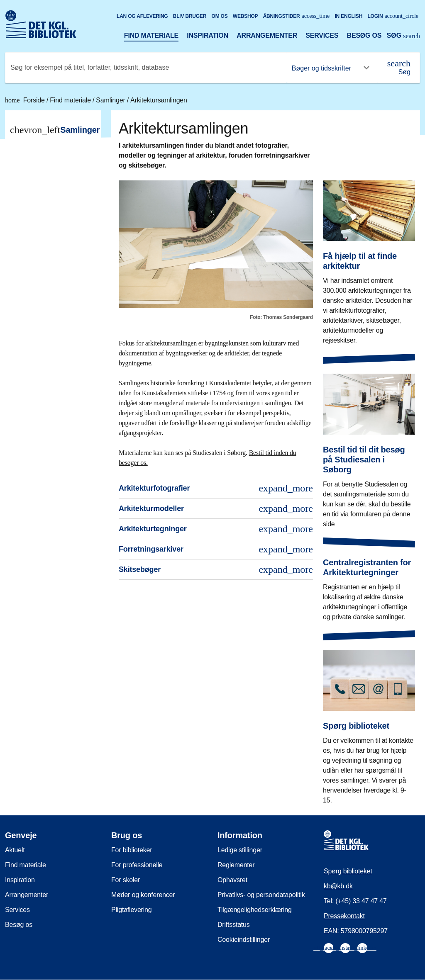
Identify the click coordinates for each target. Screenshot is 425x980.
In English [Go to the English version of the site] (348, 16)
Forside (26, 100)
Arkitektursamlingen (159, 100)
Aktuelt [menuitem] (15, 850)
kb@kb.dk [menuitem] (338, 886)
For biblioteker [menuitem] (132, 850)
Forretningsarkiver (216, 549)
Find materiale (151, 35)
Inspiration (208, 35)
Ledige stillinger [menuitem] (240, 850)
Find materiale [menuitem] (26, 865)
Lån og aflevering (142, 16)
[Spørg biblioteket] (369, 721)
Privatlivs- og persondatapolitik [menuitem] (261, 895)
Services (322, 35)
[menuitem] (329, 948)
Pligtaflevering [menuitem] (132, 910)
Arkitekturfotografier (216, 488)
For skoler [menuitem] (126, 880)
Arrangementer (267, 35)
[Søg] (399, 68)
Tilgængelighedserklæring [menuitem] (255, 910)
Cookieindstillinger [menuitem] (244, 940)
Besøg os (364, 35)
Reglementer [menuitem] (236, 865)
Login (393, 16)
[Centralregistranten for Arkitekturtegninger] (369, 583)
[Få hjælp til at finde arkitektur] (369, 256)
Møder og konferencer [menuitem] (143, 895)
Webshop (245, 16)
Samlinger (111, 100)
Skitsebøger (216, 569)
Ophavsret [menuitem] (232, 880)
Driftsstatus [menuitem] (234, 925)
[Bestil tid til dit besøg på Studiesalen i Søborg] (369, 445)
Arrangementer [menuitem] (27, 895)
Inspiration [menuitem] (20, 880)
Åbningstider (297, 16)
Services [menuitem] (17, 910)
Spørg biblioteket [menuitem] (348, 871)
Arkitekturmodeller (216, 508)
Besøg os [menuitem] (19, 925)
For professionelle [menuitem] (137, 865)
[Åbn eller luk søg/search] (403, 36)
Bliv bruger (190, 16)
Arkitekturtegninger (216, 529)
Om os (220, 16)
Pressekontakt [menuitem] (344, 916)
